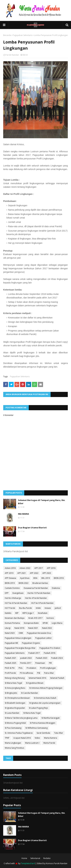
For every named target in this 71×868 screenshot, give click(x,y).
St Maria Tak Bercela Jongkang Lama (21, 718)
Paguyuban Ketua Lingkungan (18, 638)
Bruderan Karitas (40, 583)
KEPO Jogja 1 (28, 613)
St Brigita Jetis (11, 693)
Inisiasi (48, 608)
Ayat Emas (25, 578)
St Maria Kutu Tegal (13, 683)
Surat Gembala (43, 733)
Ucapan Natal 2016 (22, 738)
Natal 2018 (19, 628)
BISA (35, 578)
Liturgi (8, 628)
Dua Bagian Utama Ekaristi (32, 528)
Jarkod (58, 608)
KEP (17, 613)
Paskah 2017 (34, 653)
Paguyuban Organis (31, 643)
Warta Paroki (49, 743)
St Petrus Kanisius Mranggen (43, 723)
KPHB (45, 623)
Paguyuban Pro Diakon (50, 648)
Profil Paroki (10, 673)
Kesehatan (43, 613)
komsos (50, 618)
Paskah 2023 (42, 658)
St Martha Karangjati (51, 718)
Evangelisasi (18, 593)
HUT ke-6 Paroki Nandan (16, 603)
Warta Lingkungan (13, 743)
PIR (50, 663)
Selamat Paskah (57, 678)
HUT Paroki (10, 608)
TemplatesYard (28, 863)
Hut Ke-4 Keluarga (13, 598)
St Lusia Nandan (12, 713)
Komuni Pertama (12, 623)
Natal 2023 (10, 633)
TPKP (7, 738)
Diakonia (56, 588)
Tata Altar (59, 733)
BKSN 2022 (24, 583)
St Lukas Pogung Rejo (38, 708)
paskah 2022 (26, 658)
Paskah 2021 (11, 658)
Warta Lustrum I (32, 743)
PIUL (21, 668)
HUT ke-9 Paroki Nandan (42, 603)
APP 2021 (22, 573)
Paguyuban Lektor (44, 638)
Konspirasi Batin (31, 623)
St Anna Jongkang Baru (15, 688)
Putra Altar (49, 673)
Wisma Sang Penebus (14, 748)
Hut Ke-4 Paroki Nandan (36, 598)
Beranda (7, 35)
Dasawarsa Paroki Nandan (36, 588)
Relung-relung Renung (15, 678)
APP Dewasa (10, 578)
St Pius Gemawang (13, 728)
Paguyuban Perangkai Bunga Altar (20, 648)
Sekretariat (35, 858)
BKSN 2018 (59, 578)
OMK (21, 633)
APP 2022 (34, 573)
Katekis (8, 613)
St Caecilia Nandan (29, 693)
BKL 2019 (46, 578)
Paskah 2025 (11, 663)
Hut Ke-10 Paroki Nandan (39, 593)
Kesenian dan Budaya (15, 618)
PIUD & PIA (10, 668)
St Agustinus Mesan (35, 683)
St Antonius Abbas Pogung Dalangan (46, 688)
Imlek (38, 608)
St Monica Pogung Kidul (15, 723)
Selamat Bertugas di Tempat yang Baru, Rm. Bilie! (42, 502)
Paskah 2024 (57, 658)
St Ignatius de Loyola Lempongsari (45, 703)
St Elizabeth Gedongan (15, 703)
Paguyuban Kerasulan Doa (39, 633)
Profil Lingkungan (48, 668)
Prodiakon (31, 668)
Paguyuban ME (11, 643)
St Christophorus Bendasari (17, 698)
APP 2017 (39, 568)
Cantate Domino (12, 588)
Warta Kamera (51, 738)
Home (24, 858)
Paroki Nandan (12, 55)
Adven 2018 (10, 568)
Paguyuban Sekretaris (22, 35)
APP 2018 (51, 568)
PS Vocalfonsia (27, 673)
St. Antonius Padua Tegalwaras (19, 733)
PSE (39, 673)
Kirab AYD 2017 (35, 618)
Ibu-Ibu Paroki (25, 608)
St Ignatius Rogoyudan (15, 708)
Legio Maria (57, 623)
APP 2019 (9, 573)
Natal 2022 (47, 628)
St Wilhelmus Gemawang (36, 728)
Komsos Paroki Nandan (57, 863)
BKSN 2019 (10, 583)
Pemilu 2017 (26, 663)
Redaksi (47, 858)
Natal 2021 (33, 628)
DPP (7, 593)
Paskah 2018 (50, 653)
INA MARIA (23, 514)
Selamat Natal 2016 (37, 678)
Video (37, 738)
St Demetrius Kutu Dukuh (45, 698)
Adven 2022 (25, 568)
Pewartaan (40, 663)
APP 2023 (47, 573)
